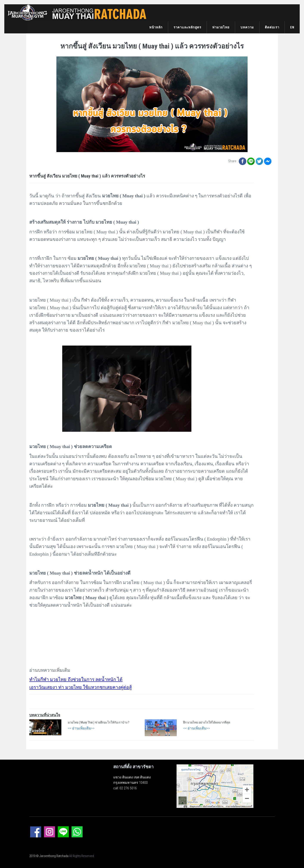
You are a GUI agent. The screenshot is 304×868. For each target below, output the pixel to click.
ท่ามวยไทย (221, 27)
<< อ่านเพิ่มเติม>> (81, 728)
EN (292, 27)
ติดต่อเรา (272, 27)
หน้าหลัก (156, 27)
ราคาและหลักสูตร (187, 27)
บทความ (247, 27)
